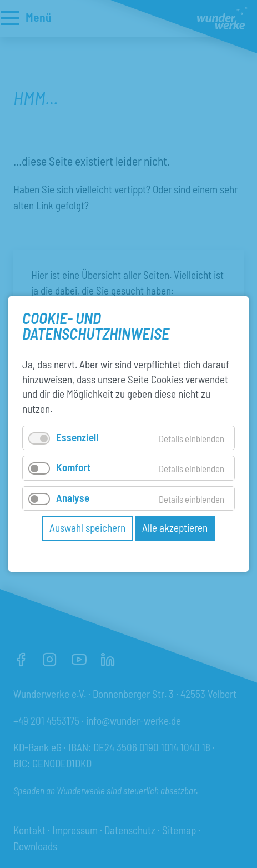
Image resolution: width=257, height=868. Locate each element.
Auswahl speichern (87, 528)
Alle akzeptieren (175, 528)
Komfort (73, 467)
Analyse (73, 497)
